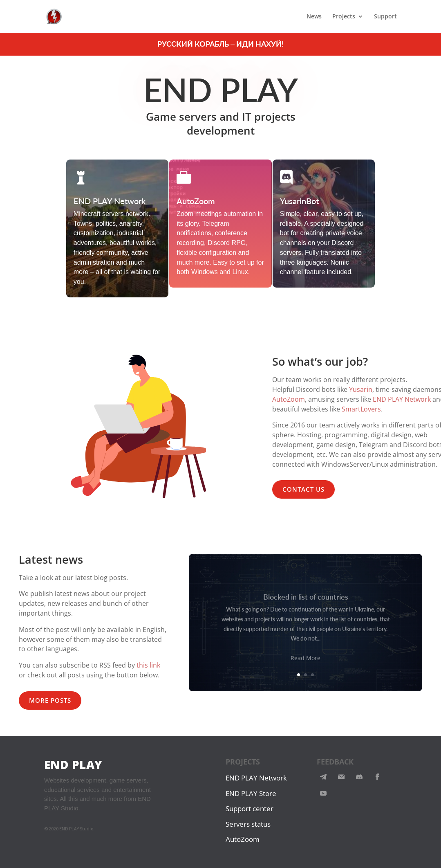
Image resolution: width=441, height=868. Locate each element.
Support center (250, 808)
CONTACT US (303, 489)
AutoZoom (196, 201)
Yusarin (361, 389)
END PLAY (73, 765)
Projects (344, 17)
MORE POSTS (50, 700)
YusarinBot (299, 201)
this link (148, 665)
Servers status (248, 824)
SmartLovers (361, 409)
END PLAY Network (110, 201)
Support (385, 17)
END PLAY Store (251, 793)
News (314, 17)
